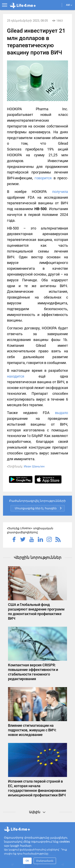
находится (16, 376)
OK (27, 861)
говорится (43, 178)
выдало (61, 413)
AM (69, 5)
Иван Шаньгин (34, 466)
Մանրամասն (45, 861)
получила (60, 192)
